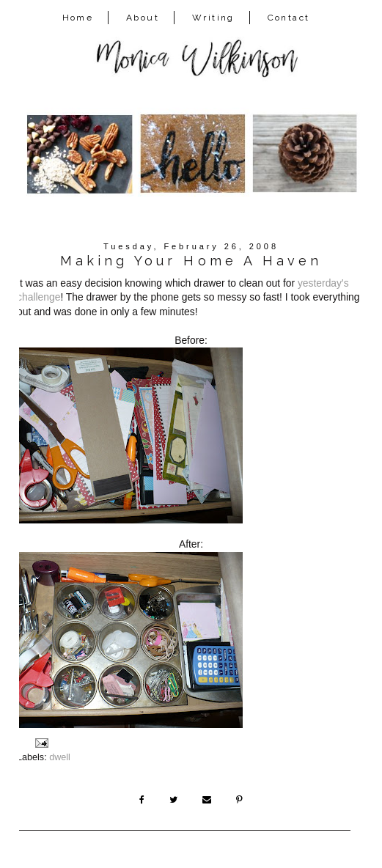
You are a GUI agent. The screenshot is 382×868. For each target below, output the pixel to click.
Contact (289, 18)
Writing (213, 18)
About (143, 18)
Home (78, 18)
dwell (60, 757)
